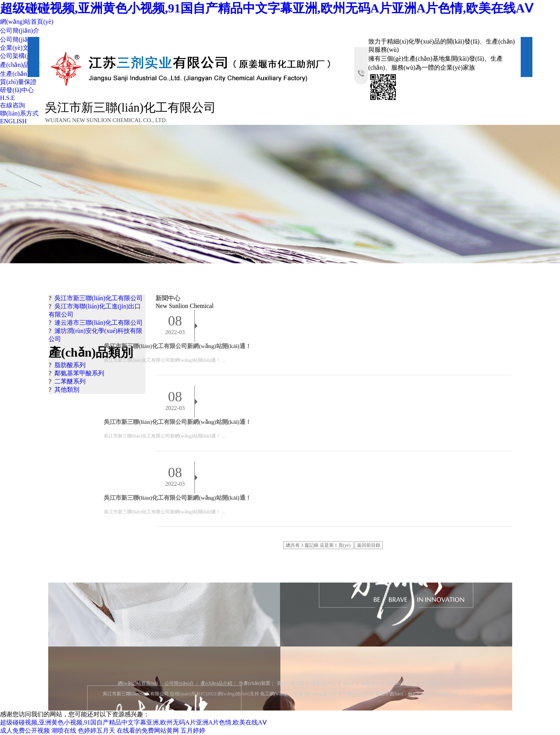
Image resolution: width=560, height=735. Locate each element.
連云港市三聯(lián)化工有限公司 (99, 323)
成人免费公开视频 (25, 731)
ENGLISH (13, 121)
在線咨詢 (12, 105)
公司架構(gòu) (19, 56)
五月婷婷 (193, 731)
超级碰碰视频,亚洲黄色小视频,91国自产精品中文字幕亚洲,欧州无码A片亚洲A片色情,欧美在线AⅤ (267, 8)
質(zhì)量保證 (18, 82)
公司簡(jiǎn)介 (20, 31)
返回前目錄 (369, 545)
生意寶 (296, 694)
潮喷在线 (64, 731)
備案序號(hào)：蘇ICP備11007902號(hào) (416, 694)
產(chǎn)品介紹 (21, 65)
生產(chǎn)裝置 (21, 74)
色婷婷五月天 (96, 731)
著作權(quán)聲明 (356, 694)
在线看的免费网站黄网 (148, 731)
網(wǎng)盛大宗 (321, 694)
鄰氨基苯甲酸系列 (79, 373)
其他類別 (67, 389)
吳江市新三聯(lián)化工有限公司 (99, 298)
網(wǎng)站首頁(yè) (27, 22)
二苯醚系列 (70, 381)
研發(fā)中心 (17, 90)
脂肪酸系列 (70, 365)
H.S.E (7, 98)
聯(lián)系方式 (19, 113)
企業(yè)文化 (17, 48)
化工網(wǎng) (274, 694)
